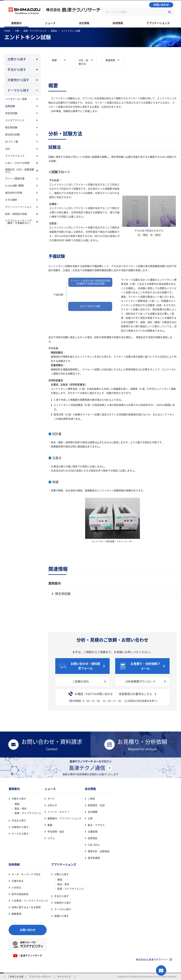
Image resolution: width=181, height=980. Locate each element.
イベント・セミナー (58, 812)
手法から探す (19, 821)
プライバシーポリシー (40, 977)
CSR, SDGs (94, 845)
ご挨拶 (91, 799)
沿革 (90, 818)
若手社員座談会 (20, 894)
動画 (50, 825)
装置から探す (61, 916)
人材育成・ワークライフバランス (30, 901)
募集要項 (16, 914)
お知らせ (52, 805)
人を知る (16, 888)
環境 (17, 804)
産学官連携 (94, 858)
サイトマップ (64, 977)
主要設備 (93, 832)
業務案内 (14, 789)
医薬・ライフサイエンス (28, 813)
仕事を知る (18, 881)
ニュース (50, 789)
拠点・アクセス (96, 825)
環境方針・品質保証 (99, 851)
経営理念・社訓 (96, 805)
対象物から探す (20, 827)
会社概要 (93, 812)
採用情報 (14, 865)
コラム (51, 838)
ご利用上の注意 (16, 977)
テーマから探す (20, 834)
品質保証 (93, 838)
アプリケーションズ (64, 865)
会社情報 (90, 789)
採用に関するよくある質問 (26, 907)
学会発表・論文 (56, 832)
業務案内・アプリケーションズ (64, 818)
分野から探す (19, 799)
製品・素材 (21, 809)
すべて (51, 799)
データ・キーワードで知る (26, 874)
